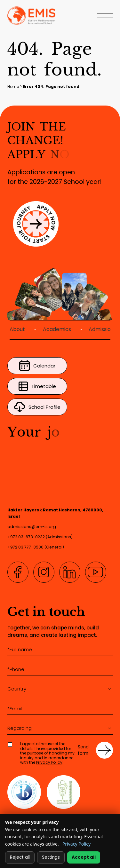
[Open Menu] (105, 16)
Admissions (103, 329)
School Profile (37, 407)
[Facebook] (18, 572)
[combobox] (60, 689)
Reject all (20, 857)
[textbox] (60, 689)
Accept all (84, 857)
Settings (51, 857)
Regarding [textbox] (20, 728)
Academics (57, 329)
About (17, 329)
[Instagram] (44, 572)
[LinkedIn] (70, 572)
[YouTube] (96, 572)
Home (13, 87)
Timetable (37, 386)
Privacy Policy (49, 762)
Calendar (37, 366)
